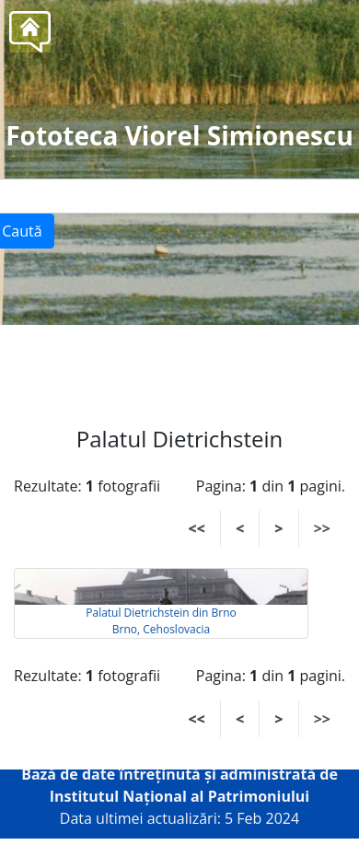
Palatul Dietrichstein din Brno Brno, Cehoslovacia (161, 621)
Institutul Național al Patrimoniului (180, 796)
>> (322, 528)
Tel (214, 366)
